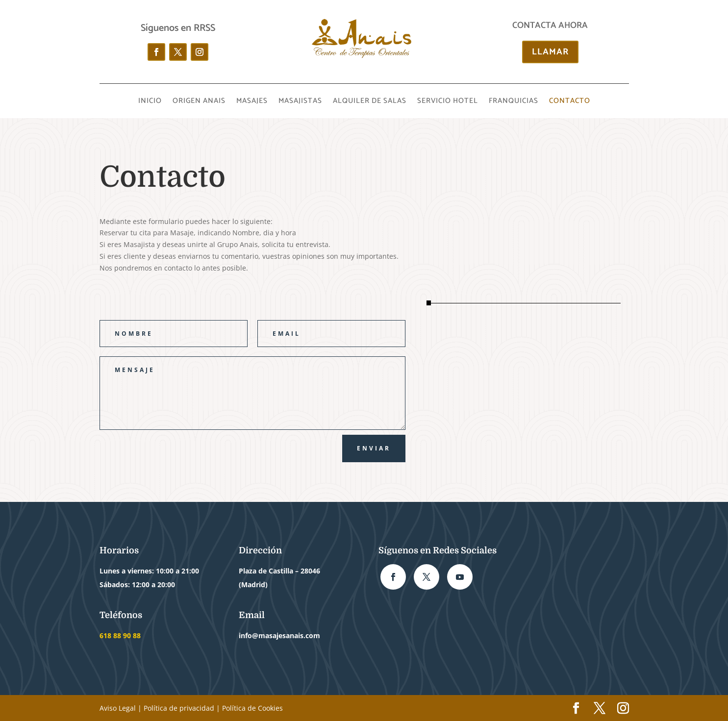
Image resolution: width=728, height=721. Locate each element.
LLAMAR (550, 52)
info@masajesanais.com (279, 635)
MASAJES (252, 102)
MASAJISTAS (300, 102)
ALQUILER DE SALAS (370, 102)
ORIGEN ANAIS (199, 102)
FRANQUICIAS (514, 102)
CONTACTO (570, 102)
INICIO (150, 102)
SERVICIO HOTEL (448, 102)
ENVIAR (374, 448)
